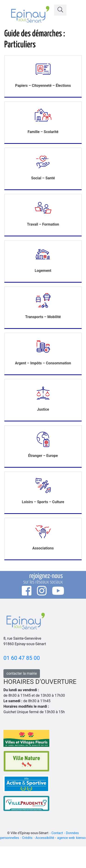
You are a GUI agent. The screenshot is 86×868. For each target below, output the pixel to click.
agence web (66, 838)
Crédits (27, 838)
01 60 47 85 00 (22, 658)
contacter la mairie (22, 673)
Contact (57, 833)
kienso (81, 838)
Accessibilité (45, 838)
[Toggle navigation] (77, 9)
